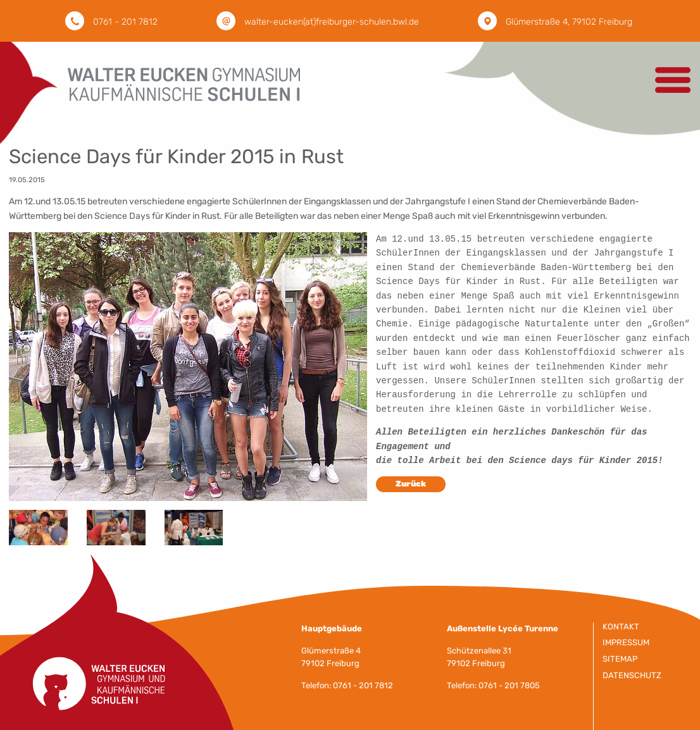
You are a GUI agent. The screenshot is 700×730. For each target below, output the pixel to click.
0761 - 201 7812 (125, 22)
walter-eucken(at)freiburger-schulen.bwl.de (332, 22)
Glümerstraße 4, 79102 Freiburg (569, 22)
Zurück (411, 494)
